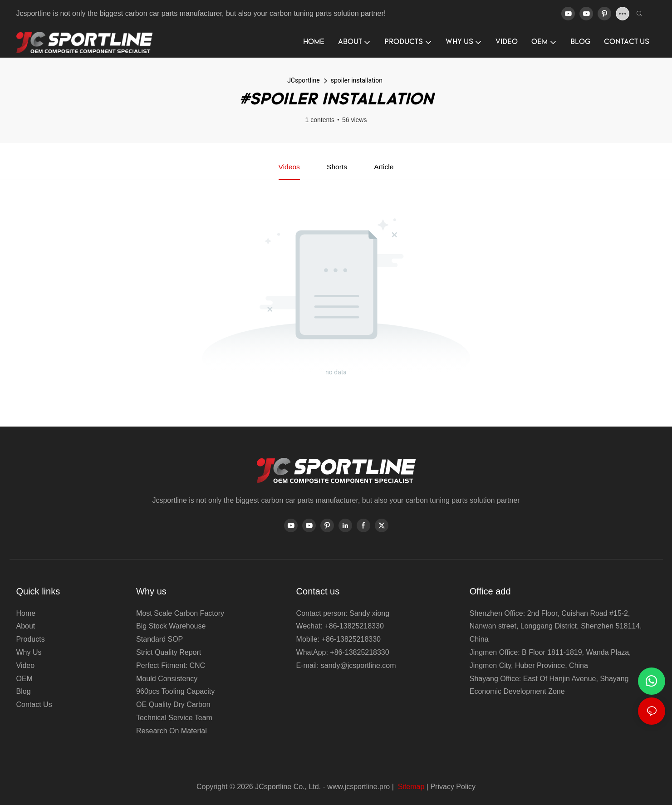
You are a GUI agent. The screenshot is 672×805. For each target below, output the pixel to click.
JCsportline (304, 80)
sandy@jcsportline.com (358, 665)
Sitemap (410, 787)
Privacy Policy (453, 787)
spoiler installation (357, 80)
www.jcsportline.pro (358, 787)
